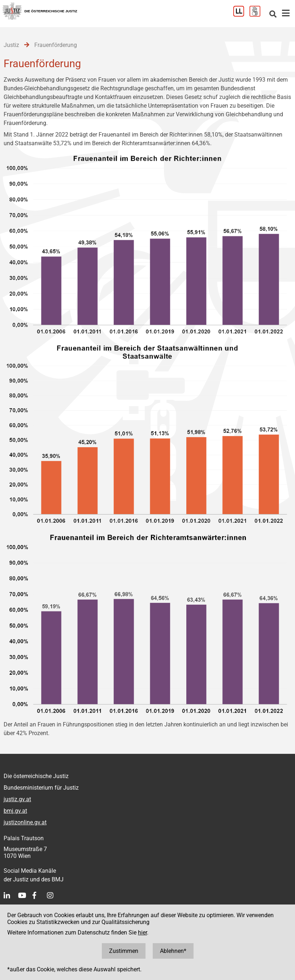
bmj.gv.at (15, 811)
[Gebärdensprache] (258, 15)
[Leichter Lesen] (241, 15)
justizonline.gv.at (25, 822)
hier (142, 932)
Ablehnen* (173, 951)
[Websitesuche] (273, 15)
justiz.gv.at (17, 799)
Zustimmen (124, 951)
